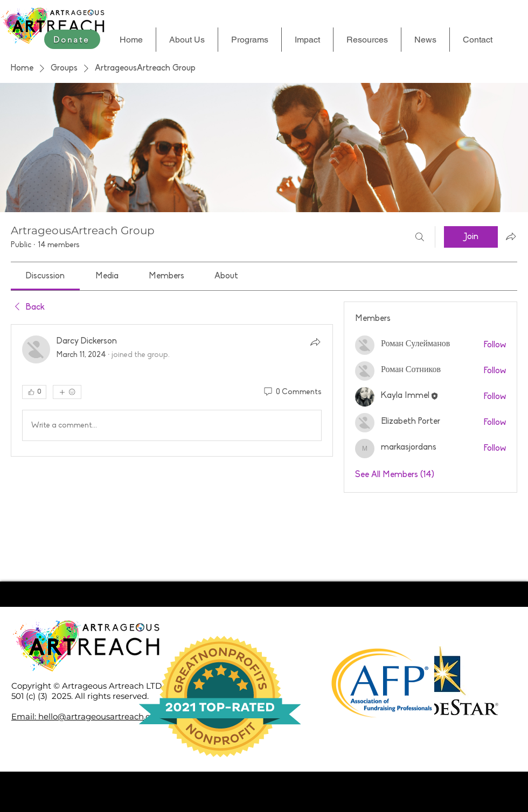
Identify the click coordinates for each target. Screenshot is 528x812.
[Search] (420, 237)
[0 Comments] (292, 393)
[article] (172, 390)
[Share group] (511, 236)
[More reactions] (67, 392)
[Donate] (72, 39)
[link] (45, 276)
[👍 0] (34, 392)
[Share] (315, 342)
